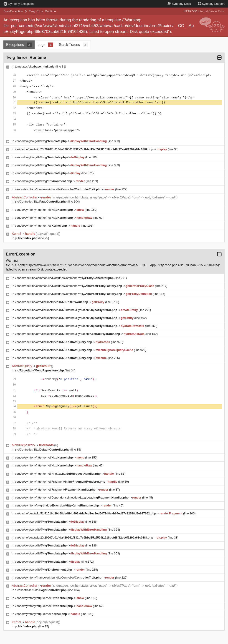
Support (211, 4)
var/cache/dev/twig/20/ (84, 149)
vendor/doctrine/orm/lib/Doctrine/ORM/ (52, 302)
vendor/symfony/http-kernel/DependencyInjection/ (72, 497)
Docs (179, 4)
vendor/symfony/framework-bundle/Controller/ (58, 189)
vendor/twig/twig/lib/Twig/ (41, 141)
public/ (26, 238)
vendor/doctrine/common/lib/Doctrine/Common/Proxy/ (64, 278)
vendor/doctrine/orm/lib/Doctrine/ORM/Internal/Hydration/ (66, 310)
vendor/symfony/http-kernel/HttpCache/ (58, 474)
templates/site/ (35, 66)
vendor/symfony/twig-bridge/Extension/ (57, 505)
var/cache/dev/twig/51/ (86, 513)
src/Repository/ (39, 370)
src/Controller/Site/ (41, 202)
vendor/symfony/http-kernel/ (44, 210)
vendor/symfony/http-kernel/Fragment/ (60, 482)
